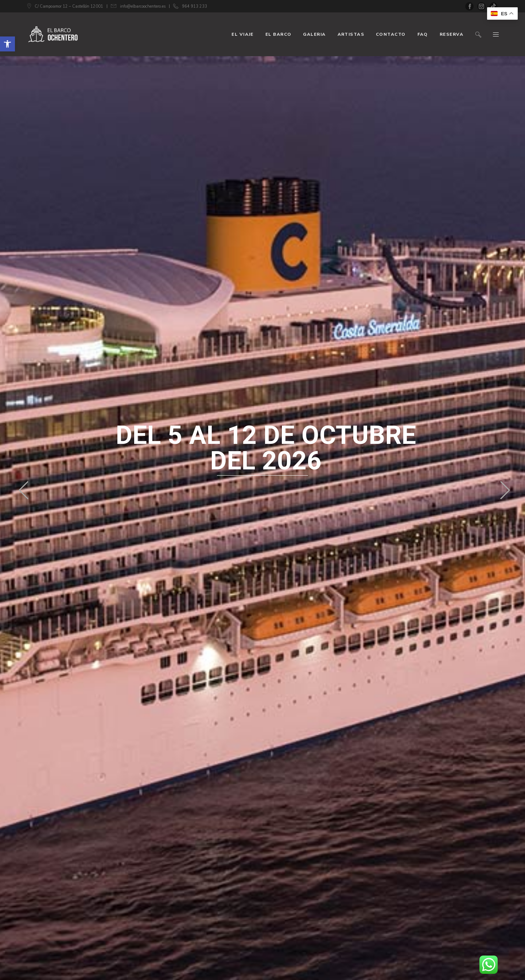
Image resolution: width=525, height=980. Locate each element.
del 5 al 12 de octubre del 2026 (266, 448)
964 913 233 (195, 6)
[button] (7, 44)
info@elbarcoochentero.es (143, 6)
